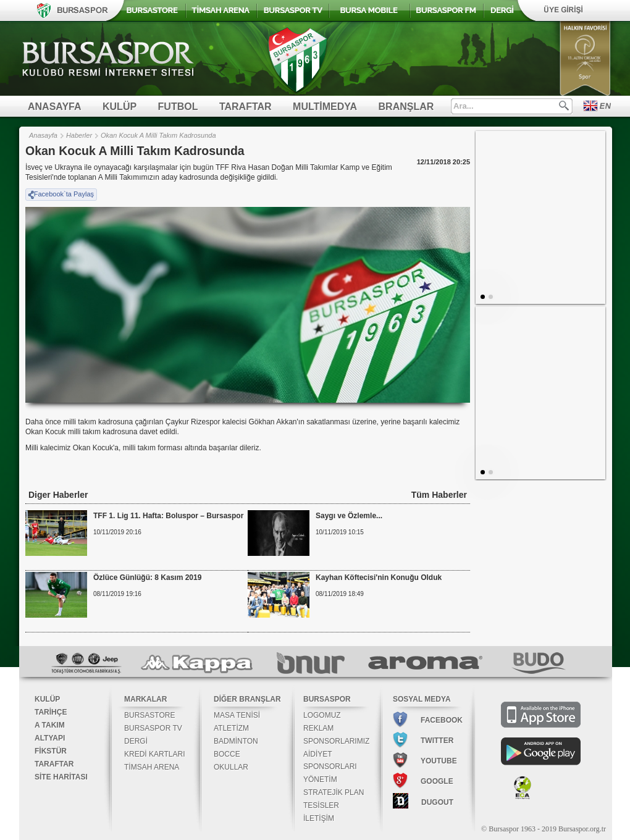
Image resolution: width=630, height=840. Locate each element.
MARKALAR (145, 699)
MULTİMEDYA (325, 107)
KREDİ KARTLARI (154, 754)
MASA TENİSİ (237, 715)
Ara (564, 106)
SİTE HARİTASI (61, 777)
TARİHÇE (51, 712)
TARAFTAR (246, 107)
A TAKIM (50, 725)
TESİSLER (321, 805)
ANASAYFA (55, 107)
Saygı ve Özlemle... (349, 516)
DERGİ (136, 741)
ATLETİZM (231, 728)
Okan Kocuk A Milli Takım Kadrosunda (158, 135)
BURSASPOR (327, 699)
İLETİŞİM (319, 818)
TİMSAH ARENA (152, 767)
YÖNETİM (320, 779)
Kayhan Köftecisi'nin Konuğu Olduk (379, 577)
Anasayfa (43, 135)
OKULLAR (231, 767)
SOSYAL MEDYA (422, 699)
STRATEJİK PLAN (334, 792)
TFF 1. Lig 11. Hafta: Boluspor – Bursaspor (168, 516)
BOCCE (227, 754)
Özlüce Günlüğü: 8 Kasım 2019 (147, 577)
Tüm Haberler (439, 495)
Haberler (79, 135)
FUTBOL (178, 107)
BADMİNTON (236, 741)
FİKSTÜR (51, 751)
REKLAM (318, 728)
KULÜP (120, 107)
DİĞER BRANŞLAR (247, 699)
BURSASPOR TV (153, 728)
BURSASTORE (149, 715)
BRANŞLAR (406, 107)
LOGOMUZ (322, 715)
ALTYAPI (50, 738)
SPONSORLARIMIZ (336, 741)
